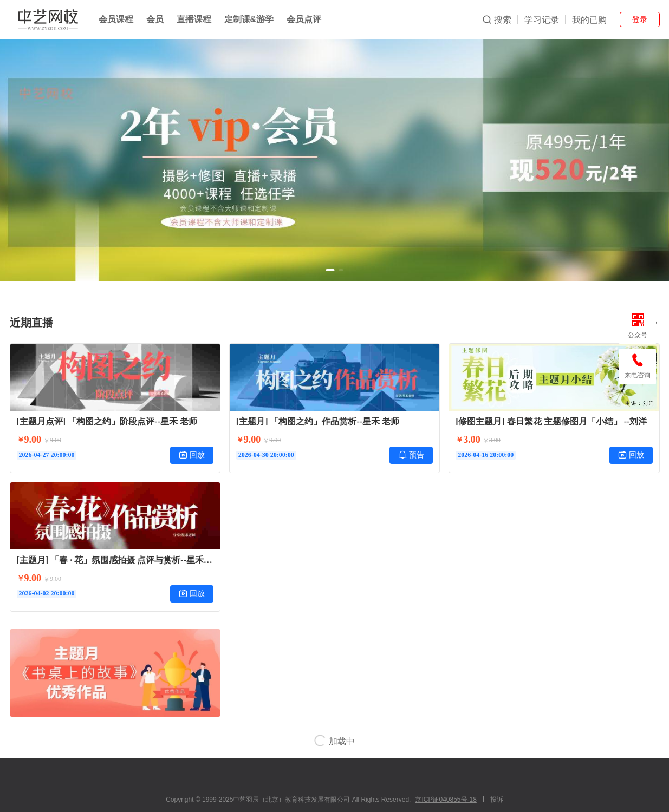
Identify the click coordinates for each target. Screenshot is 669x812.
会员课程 (116, 19)
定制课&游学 (249, 19)
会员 (155, 19)
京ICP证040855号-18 (446, 800)
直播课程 (194, 19)
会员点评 (304, 19)
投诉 (497, 800)
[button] (330, 270)
